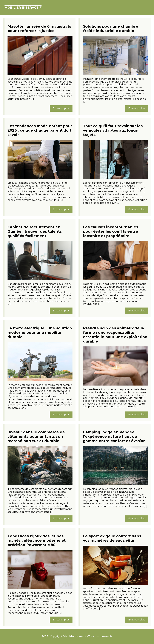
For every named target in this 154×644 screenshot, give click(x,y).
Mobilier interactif (23, 8)
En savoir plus (61, 108)
